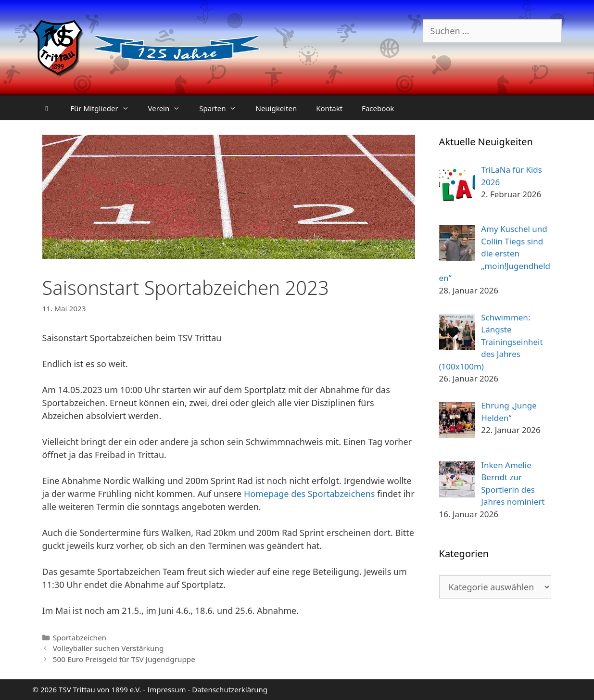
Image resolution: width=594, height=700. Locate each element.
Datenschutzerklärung (230, 689)
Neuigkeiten (276, 108)
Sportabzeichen (80, 637)
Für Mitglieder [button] (104, 108)
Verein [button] (169, 108)
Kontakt (329, 108)
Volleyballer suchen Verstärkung (108, 648)
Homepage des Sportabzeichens (309, 494)
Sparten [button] (222, 108)
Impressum (166, 689)
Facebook (378, 108)
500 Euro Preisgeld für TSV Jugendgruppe (124, 659)
